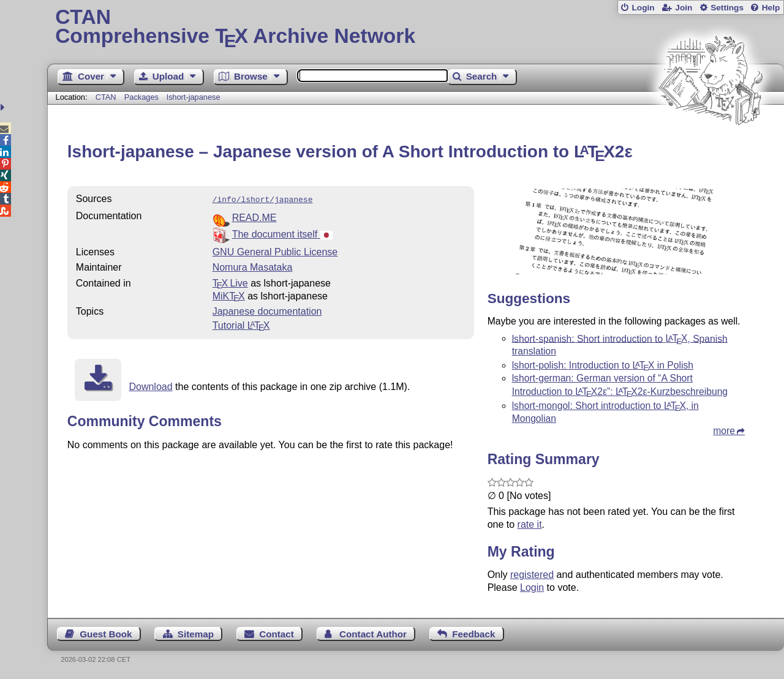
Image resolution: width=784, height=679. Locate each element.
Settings (727, 8)
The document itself (282, 233)
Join (684, 8)
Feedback (473, 634)
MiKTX (229, 295)
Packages (143, 97)
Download (150, 385)
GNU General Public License (275, 251)
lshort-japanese (194, 97)
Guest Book (106, 634)
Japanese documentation (267, 310)
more (724, 431)
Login (643, 8)
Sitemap (196, 634)
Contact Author (373, 634)
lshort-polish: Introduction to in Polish (603, 365)
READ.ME (254, 216)
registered (532, 575)
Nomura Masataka (253, 266)
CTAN (106, 97)
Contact (277, 634)
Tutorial (241, 324)
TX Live (230, 282)
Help (771, 8)
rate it (530, 524)
